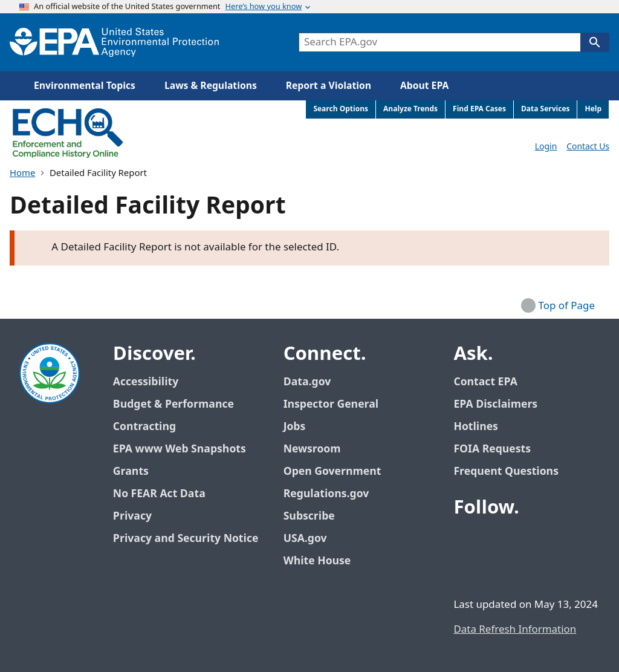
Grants (131, 471)
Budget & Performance (173, 404)
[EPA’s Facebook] (465, 541)
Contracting (144, 427)
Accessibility (146, 382)
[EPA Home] (114, 42)
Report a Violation (329, 86)
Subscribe (309, 516)
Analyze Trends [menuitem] (410, 109)
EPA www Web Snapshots (180, 449)
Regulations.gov (333, 494)
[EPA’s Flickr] (480, 570)
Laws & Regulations (211, 86)
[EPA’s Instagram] (509, 570)
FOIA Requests (492, 449)
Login (546, 147)
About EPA (424, 86)
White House (324, 561)
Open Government (332, 471)
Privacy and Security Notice (186, 539)
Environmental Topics (85, 86)
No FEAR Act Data (159, 494)
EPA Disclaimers (495, 404)
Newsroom (312, 449)
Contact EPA (485, 382)
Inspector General (331, 404)
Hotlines (475, 427)
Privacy (132, 516)
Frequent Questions (506, 471)
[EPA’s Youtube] (523, 541)
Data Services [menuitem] (546, 109)
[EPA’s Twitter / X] (494, 541)
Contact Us (588, 147)
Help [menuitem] (593, 109)
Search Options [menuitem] (341, 109)
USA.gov (312, 539)
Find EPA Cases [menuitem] (479, 109)
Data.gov (314, 382)
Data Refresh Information (515, 630)
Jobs (295, 427)
